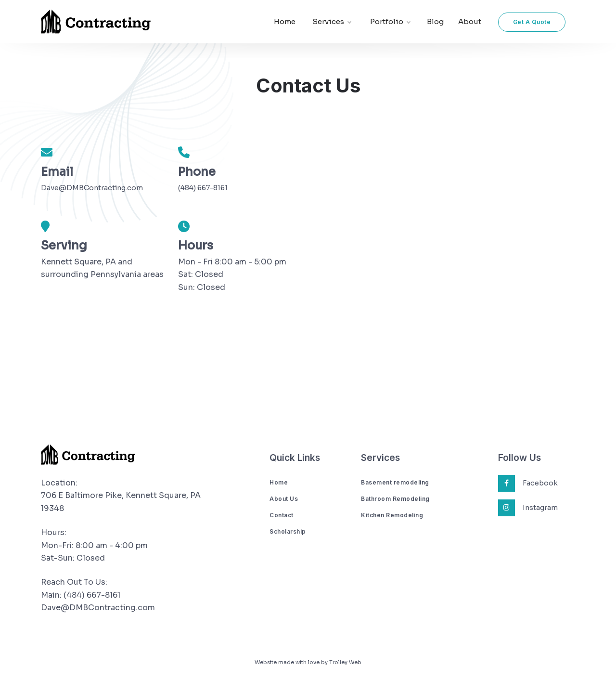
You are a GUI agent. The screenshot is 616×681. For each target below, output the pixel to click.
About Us (284, 499)
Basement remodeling (395, 482)
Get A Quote (532, 22)
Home (285, 21)
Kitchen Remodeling (392, 515)
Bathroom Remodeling (395, 499)
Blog (435, 21)
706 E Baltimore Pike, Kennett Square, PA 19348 (121, 502)
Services (332, 22)
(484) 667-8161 (203, 188)
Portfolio (390, 22)
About (470, 21)
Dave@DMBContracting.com (92, 188)
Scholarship (288, 531)
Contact (282, 515)
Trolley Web (345, 662)
